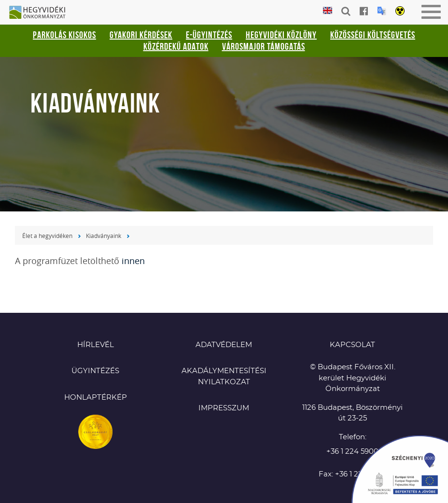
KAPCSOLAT (352, 345)
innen (133, 261)
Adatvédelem (224, 345)
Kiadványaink (104, 236)
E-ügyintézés (209, 35)
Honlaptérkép (96, 398)
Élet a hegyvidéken (47, 236)
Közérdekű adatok (176, 46)
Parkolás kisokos (64, 35)
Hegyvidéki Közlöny (281, 35)
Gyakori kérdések (141, 35)
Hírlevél (96, 345)
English (328, 11)
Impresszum (224, 408)
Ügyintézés (95, 371)
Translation (382, 11)
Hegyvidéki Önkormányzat (41, 13)
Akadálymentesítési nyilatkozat (224, 377)
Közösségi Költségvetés (373, 35)
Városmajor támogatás (264, 46)
